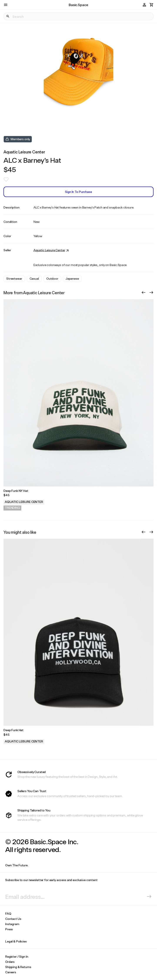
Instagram (12, 924)
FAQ (8, 914)
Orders (10, 962)
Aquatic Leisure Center (24, 152)
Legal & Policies (16, 941)
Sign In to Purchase (78, 192)
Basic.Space (78, 5)
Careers (11, 972)
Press (9, 929)
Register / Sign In (17, 956)
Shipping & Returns (18, 967)
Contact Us (13, 919)
